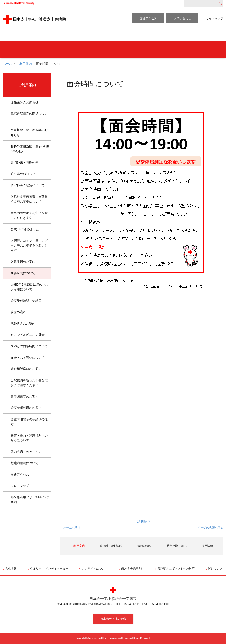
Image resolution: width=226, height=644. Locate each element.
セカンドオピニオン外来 (28, 335)
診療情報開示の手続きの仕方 (29, 422)
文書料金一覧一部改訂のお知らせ (29, 132)
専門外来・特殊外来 (24, 162)
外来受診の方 (22, 50)
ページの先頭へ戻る (210, 528)
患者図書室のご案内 (24, 397)
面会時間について (23, 273)
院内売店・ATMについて (28, 452)
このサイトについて (95, 569)
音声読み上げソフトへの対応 (176, 569)
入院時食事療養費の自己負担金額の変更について (29, 199)
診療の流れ (18, 312)
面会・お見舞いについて (28, 358)
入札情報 (11, 569)
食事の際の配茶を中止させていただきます (29, 215)
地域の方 (163, 50)
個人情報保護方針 (132, 569)
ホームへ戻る (72, 528)
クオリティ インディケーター (49, 569)
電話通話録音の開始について (29, 116)
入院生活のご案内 (23, 262)
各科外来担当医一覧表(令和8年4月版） (30, 149)
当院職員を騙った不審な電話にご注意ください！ (29, 383)
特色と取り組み (170, 35)
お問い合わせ (183, 18)
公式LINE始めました (25, 229)
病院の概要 (130, 35)
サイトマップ (215, 18)
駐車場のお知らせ (23, 174)
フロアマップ (20, 486)
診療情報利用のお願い (26, 408)
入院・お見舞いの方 (121, 50)
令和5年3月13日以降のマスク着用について (29, 287)
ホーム (15, 35)
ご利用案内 (45, 35)
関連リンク (215, 569)
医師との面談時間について (29, 346)
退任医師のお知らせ (24, 102)
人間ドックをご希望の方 (69, 50)
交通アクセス (148, 18)
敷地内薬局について (24, 463)
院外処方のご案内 (23, 323)
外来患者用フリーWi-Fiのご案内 (30, 500)
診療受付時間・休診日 (26, 301)
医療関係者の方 (201, 50)
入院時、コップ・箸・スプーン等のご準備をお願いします (29, 245)
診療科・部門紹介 (87, 35)
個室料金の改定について (28, 185)
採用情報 (208, 35)
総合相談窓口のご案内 (26, 369)
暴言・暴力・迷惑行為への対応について (29, 438)
